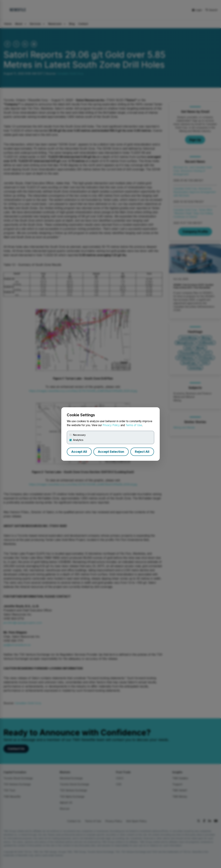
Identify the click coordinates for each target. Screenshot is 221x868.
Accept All (79, 452)
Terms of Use (134, 425)
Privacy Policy (111, 425)
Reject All (142, 452)
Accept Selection (111, 452)
